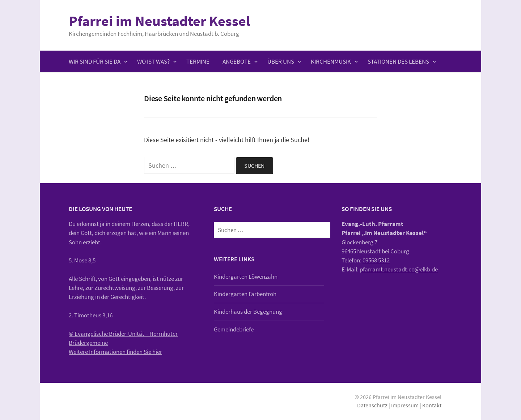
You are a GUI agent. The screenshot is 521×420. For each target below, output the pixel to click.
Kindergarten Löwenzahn (246, 277)
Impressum (405, 405)
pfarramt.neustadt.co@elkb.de (399, 269)
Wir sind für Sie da (95, 61)
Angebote (237, 61)
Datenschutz (372, 405)
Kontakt (432, 405)
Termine (198, 61)
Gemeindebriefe (234, 329)
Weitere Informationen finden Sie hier (115, 352)
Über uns (281, 61)
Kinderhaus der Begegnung (248, 312)
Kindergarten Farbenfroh (245, 294)
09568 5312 (376, 260)
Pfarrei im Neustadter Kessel (159, 21)
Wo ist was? (153, 61)
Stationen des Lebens (398, 61)
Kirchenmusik (331, 61)
